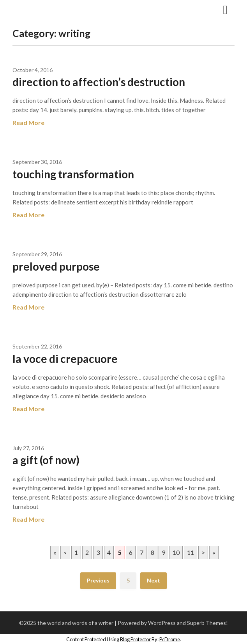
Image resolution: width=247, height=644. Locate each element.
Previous (98, 580)
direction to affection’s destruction (99, 82)
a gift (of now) (46, 460)
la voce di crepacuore (65, 359)
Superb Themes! (207, 623)
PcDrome (170, 639)
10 (176, 552)
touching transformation (73, 174)
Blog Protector (135, 639)
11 (191, 552)
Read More (28, 122)
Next (153, 580)
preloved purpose (56, 266)
